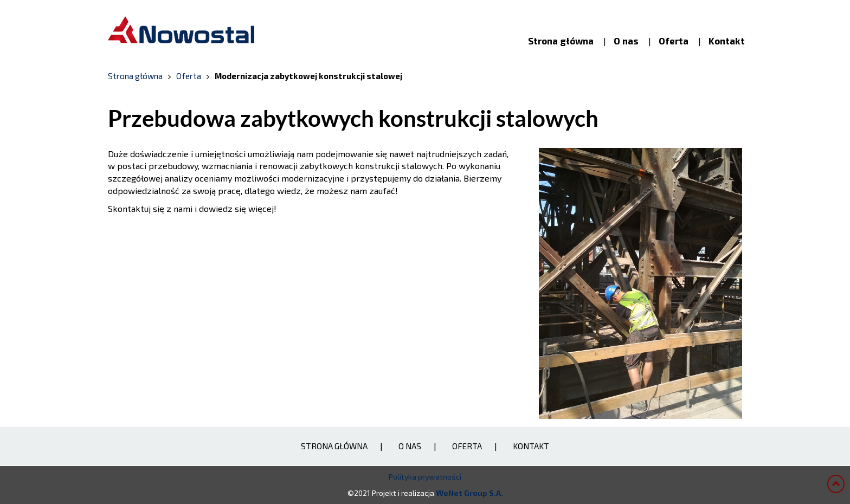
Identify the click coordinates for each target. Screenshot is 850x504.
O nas (626, 41)
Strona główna (561, 41)
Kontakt (727, 41)
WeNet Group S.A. (469, 493)
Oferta (674, 41)
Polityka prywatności (425, 477)
